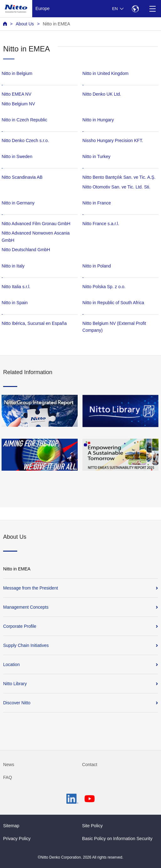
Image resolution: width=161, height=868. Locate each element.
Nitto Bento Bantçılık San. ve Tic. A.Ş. (119, 177)
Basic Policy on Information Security (117, 839)
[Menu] (152, 9)
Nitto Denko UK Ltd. (102, 94)
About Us (25, 24)
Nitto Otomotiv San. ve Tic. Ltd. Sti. (116, 187)
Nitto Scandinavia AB (22, 177)
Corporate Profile (20, 626)
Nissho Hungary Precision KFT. (113, 140)
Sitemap (11, 826)
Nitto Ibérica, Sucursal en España (34, 323)
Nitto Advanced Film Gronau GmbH (36, 224)
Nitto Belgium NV (18, 104)
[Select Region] (135, 9)
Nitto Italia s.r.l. (16, 287)
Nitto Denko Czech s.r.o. (25, 140)
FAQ (8, 777)
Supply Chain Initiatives (26, 645)
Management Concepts (26, 607)
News (9, 765)
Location (11, 664)
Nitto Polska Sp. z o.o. (104, 287)
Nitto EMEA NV (16, 94)
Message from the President (31, 588)
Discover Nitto (17, 703)
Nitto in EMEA (56, 24)
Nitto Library (15, 684)
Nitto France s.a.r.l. (101, 224)
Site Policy (92, 826)
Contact (90, 765)
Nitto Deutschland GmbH (26, 250)
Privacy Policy (17, 839)
